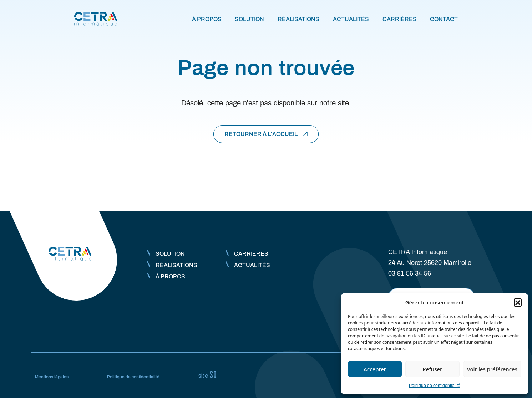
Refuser (432, 369)
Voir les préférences (492, 369)
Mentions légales (52, 377)
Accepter (375, 369)
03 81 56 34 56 (410, 273)
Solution (249, 19)
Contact (444, 19)
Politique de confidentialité (435, 386)
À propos (207, 19)
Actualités (351, 19)
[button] (518, 302)
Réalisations (298, 19)
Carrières (400, 19)
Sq (211, 375)
